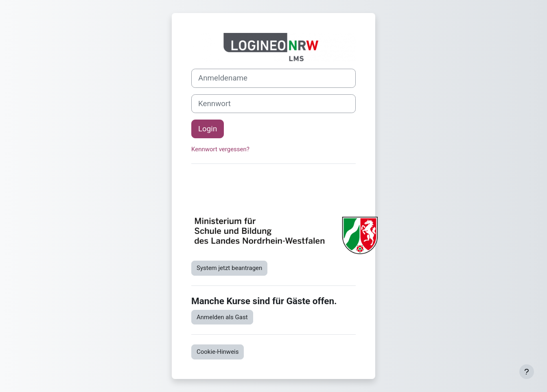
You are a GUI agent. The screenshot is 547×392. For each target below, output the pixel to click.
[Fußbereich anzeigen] (527, 372)
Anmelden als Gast (222, 317)
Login (208, 129)
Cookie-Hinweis (218, 352)
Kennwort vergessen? (220, 149)
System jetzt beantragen (229, 268)
